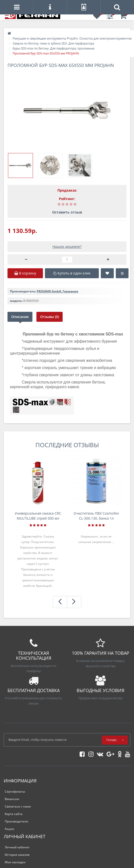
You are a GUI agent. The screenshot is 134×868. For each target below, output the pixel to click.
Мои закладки (15, 862)
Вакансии (12, 799)
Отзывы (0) (50, 317)
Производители (16, 821)
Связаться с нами (18, 806)
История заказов (17, 855)
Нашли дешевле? (67, 246)
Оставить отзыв (67, 212)
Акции (9, 829)
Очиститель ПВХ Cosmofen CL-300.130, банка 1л (96, 516)
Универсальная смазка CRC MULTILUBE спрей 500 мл (38, 516)
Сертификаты (15, 791)
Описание (20, 317)
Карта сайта (14, 814)
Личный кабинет (17, 847)
